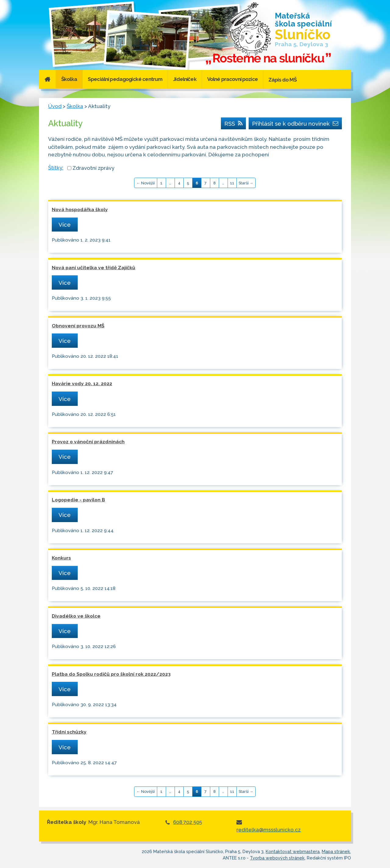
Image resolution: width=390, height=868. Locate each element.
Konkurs (61, 558)
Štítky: (56, 168)
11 (232, 183)
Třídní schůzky (69, 732)
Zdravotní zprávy (93, 168)
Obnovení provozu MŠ (78, 326)
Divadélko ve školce (76, 616)
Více (65, 225)
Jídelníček (185, 79)
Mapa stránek (336, 851)
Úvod (47, 79)
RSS (233, 124)
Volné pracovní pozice (232, 79)
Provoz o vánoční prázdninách (88, 442)
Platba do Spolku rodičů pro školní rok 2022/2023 (111, 674)
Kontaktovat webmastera (293, 851)
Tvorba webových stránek (277, 858)
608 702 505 (188, 822)
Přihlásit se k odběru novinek (295, 124)
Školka (69, 79)
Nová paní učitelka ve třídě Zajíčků (94, 268)
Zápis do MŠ (283, 80)
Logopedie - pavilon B (78, 500)
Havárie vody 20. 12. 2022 (82, 383)
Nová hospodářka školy (80, 209)
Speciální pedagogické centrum (125, 79)
